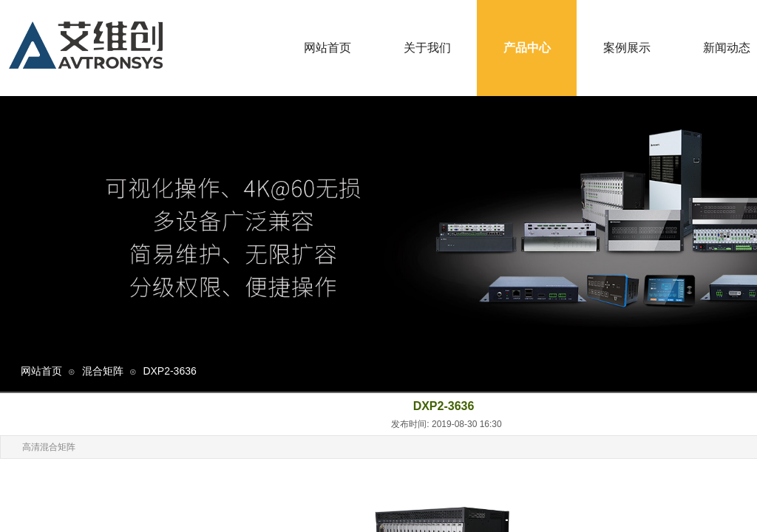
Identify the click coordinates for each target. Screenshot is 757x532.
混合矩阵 (103, 371)
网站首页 (41, 371)
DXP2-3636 (169, 371)
